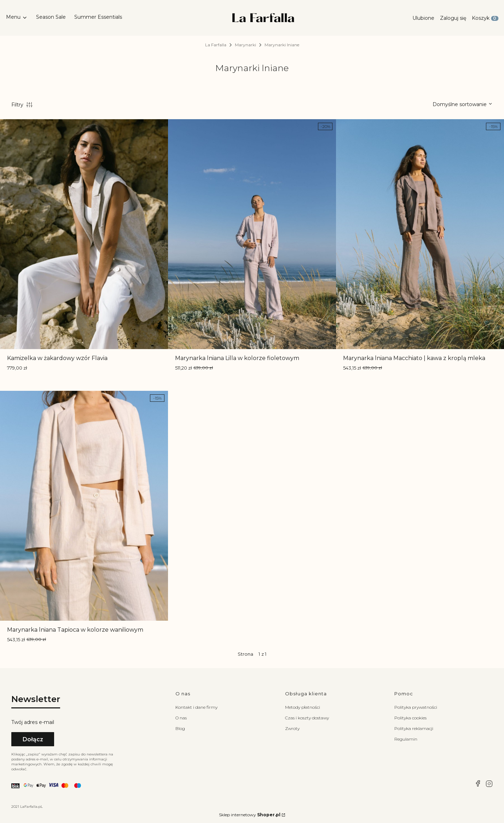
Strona (245, 654)
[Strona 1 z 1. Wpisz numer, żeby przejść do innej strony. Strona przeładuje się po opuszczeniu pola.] (257, 654)
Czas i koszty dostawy (307, 718)
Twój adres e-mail (33, 722)
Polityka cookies (410, 718)
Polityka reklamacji (414, 728)
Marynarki (245, 45)
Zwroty (292, 728)
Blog (180, 728)
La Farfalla (216, 45)
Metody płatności (303, 707)
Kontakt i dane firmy (196, 707)
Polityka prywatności (416, 707)
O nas (181, 718)
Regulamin (406, 739)
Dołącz (33, 739)
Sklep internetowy (250, 815)
